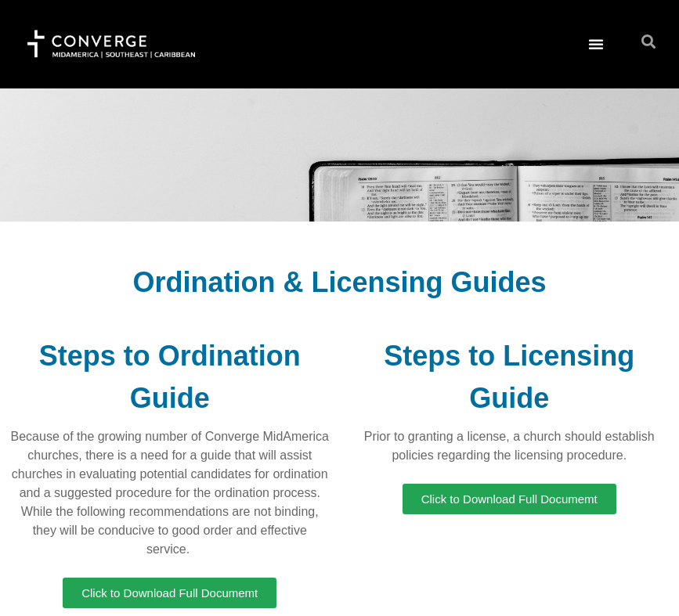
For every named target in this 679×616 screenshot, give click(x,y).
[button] (596, 44)
